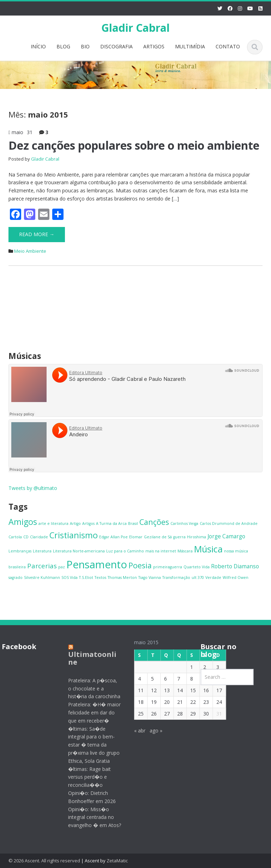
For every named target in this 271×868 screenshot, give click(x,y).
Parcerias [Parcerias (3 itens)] (42, 566)
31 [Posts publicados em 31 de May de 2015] (214, 714)
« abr (135, 731)
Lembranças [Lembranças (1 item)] (20, 551)
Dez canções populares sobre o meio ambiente (134, 145)
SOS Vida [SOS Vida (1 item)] (70, 577)
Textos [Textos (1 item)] (100, 577)
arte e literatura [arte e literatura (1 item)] (53, 523)
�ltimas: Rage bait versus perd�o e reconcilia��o (85, 777)
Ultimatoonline (87, 658)
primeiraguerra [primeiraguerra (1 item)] (168, 567)
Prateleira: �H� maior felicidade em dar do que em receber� (89, 713)
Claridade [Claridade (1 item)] (39, 537)
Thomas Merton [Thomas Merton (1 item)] (122, 577)
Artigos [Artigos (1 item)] (88, 523)
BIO (85, 46)
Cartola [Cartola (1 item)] (15, 537)
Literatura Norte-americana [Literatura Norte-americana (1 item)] (79, 551)
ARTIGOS (154, 46)
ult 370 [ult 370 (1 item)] (198, 577)
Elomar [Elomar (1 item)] (136, 537)
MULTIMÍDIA (190, 46)
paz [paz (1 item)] (62, 567)
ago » (151, 731)
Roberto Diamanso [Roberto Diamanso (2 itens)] (235, 566)
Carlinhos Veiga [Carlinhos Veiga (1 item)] (184, 523)
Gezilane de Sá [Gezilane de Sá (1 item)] (158, 537)
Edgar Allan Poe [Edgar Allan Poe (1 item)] (113, 537)
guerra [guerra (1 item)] (179, 537)
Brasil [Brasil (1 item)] (133, 523)
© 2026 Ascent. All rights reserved (44, 861)
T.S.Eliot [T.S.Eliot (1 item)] (86, 577)
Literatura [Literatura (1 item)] (42, 551)
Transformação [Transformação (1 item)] (176, 577)
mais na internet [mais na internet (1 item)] (161, 551)
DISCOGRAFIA (116, 46)
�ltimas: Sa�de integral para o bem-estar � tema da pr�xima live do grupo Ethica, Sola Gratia (89, 745)
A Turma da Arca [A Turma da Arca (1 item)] (111, 523)
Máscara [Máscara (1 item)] (185, 551)
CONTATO (228, 46)
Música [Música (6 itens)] (208, 549)
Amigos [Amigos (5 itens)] (23, 522)
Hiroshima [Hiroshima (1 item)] (197, 537)
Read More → (37, 234)
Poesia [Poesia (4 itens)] (140, 565)
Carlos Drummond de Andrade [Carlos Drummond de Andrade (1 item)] (229, 523)
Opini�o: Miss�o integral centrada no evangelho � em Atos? (90, 817)
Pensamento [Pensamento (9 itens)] (97, 564)
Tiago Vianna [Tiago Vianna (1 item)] (150, 577)
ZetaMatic (117, 861)
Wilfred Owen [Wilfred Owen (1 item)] (236, 577)
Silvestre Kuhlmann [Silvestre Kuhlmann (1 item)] (42, 577)
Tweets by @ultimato (33, 488)
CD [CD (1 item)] (26, 537)
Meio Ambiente (30, 251)
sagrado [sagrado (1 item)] (16, 577)
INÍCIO (38, 46)
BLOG (63, 46)
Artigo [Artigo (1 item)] (75, 523)
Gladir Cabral (135, 28)
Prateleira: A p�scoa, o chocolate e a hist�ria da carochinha (89, 689)
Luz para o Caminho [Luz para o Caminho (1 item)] (125, 551)
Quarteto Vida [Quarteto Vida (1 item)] (197, 567)
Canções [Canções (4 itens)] (154, 522)
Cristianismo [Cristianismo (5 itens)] (74, 535)
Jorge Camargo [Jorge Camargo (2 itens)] (226, 536)
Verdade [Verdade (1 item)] (213, 577)
